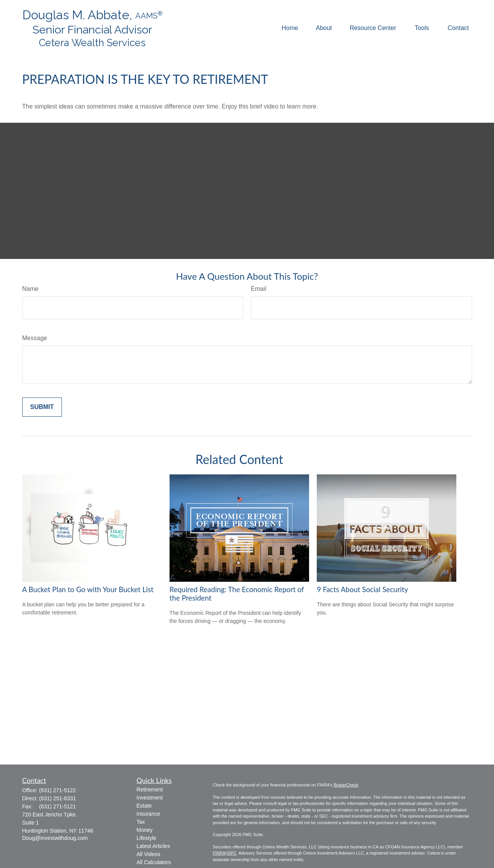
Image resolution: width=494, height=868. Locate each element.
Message (35, 338)
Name (31, 289)
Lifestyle (146, 838)
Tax (141, 822)
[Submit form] (42, 407)
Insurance (148, 814)
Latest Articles (153, 846)
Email (259, 289)
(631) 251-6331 (58, 798)
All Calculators (154, 862)
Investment (150, 798)
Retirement (150, 790)
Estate (144, 806)
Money (145, 830)
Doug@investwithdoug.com (55, 838)
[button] (290, 28)
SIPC (231, 853)
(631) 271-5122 (58, 790)
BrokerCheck (346, 785)
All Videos (148, 854)
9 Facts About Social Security (362, 589)
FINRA (219, 853)
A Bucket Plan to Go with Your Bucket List (88, 589)
